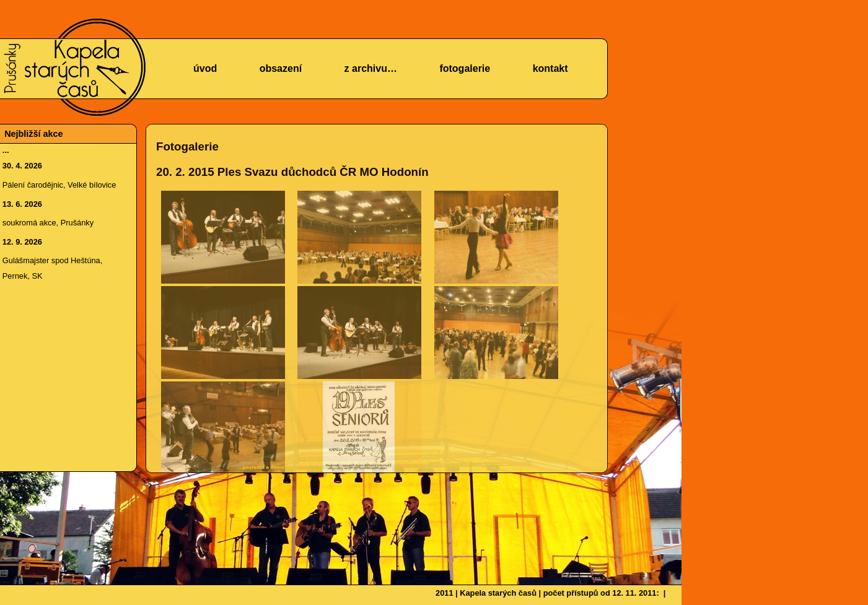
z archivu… (371, 68)
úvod (205, 68)
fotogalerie (465, 68)
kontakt (550, 68)
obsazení (281, 68)
